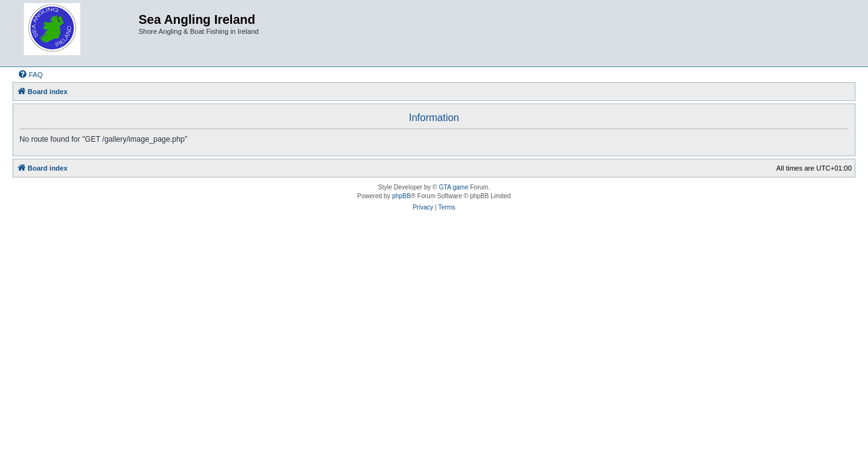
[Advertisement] (434, 267)
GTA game (454, 187)
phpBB (401, 196)
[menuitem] (30, 75)
